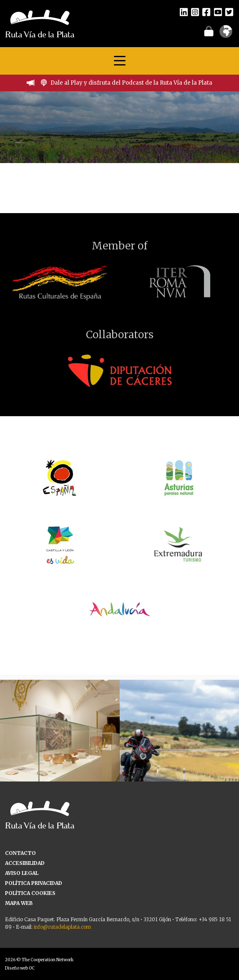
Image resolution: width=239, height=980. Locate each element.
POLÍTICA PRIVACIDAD (34, 883)
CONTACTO (20, 853)
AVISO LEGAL (22, 873)
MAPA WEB (19, 903)
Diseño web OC (20, 968)
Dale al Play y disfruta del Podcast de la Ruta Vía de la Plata (131, 83)
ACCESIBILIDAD (25, 863)
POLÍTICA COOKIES (30, 893)
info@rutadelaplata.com (62, 927)
